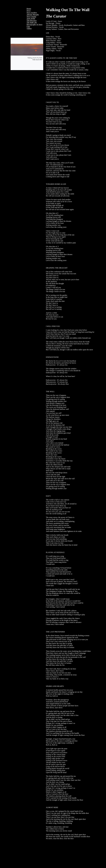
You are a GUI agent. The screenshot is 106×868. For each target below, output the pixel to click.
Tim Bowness (32, 21)
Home (29, 9)
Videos (29, 28)
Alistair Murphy (33, 15)
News (29, 11)
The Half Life (32, 23)
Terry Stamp (31, 17)
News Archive (32, 13)
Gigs (28, 27)
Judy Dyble (31, 19)
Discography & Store (35, 25)
